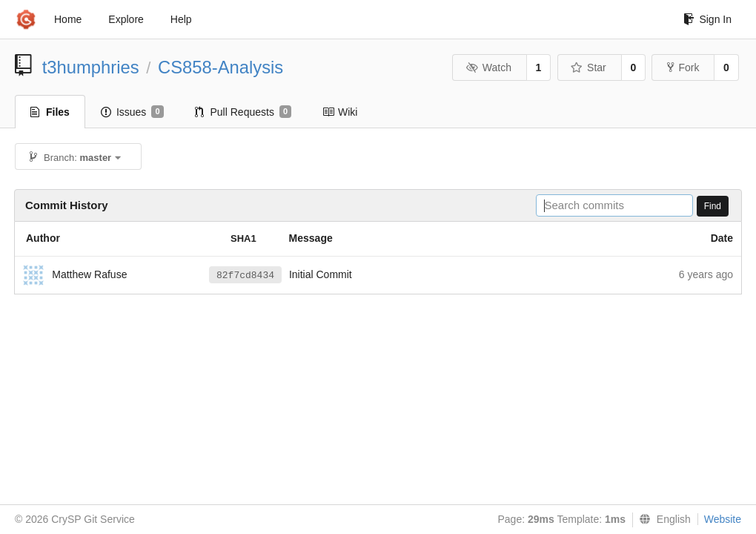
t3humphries (91, 67)
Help (181, 19)
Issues (132, 112)
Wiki (340, 112)
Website (723, 519)
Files (50, 112)
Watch (488, 67)
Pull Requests (243, 112)
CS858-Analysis (220, 67)
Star (588, 67)
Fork (683, 67)
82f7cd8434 (245, 276)
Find (713, 206)
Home (68, 19)
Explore (126, 19)
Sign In (707, 19)
